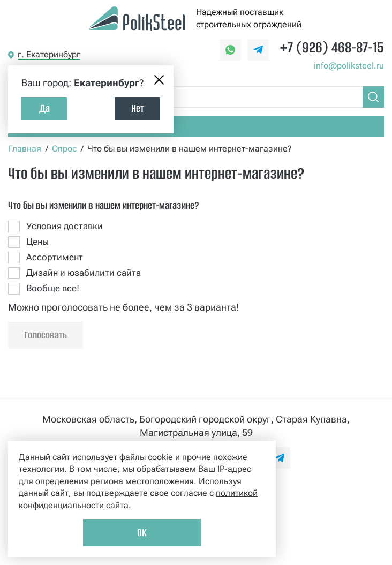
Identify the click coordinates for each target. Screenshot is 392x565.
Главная (25, 149)
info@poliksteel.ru (349, 66)
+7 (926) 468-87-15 (332, 47)
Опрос (64, 149)
